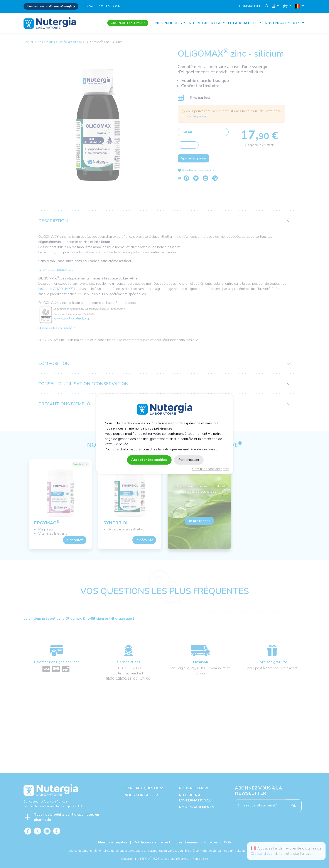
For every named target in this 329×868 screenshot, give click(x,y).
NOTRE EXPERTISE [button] (205, 23)
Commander (250, 6)
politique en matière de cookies (189, 449)
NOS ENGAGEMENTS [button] (283, 23)
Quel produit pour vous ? (128, 23)
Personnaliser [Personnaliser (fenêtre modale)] (189, 460)
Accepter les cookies (149, 460)
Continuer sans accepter (211, 469)
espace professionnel (104, 6)
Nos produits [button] (169, 23)
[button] (275, 6)
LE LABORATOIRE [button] (243, 23)
